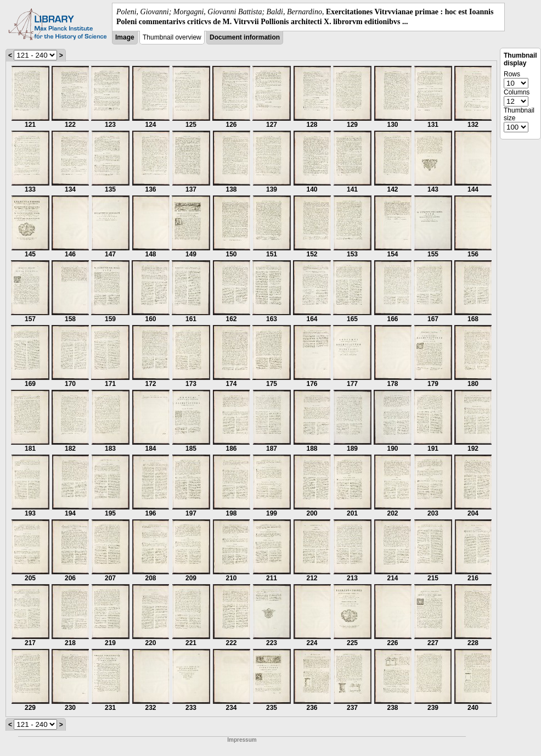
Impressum (242, 740)
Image (125, 37)
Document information (245, 37)
